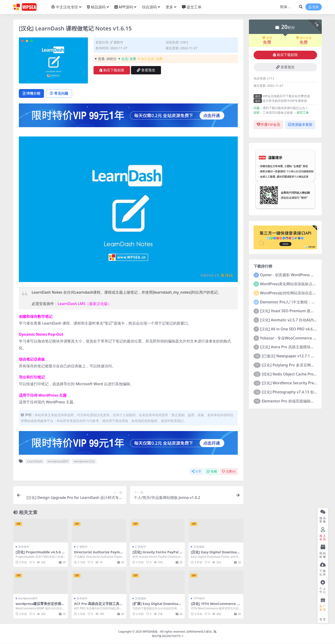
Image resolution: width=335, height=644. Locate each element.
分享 (196, 472)
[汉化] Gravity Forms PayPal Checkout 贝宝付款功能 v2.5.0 (157, 554)
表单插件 (24, 547)
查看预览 (146, 70)
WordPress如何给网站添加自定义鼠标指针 (296, 293)
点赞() (229, 472)
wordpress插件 (58, 461)
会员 (267, 38)
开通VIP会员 (268, 125)
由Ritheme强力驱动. (199, 632)
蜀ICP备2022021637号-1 (168, 636)
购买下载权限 (112, 70)
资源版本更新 (300, 125)
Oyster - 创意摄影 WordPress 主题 (289, 275)
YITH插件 (199, 599)
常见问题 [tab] (60, 93)
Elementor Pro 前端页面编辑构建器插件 (295, 401)
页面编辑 (199, 547)
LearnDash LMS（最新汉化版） (85, 304)
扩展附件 (117, 42)
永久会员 (304, 38)
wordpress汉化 (84, 461)
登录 (314, 7)
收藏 (212, 472)
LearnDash (35, 461)
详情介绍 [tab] (32, 93)
